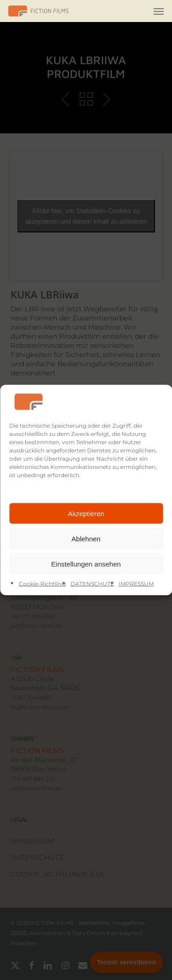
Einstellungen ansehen (86, 564)
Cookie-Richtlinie (42, 584)
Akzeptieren (86, 513)
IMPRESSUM (136, 584)
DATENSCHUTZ (92, 584)
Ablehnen (86, 538)
